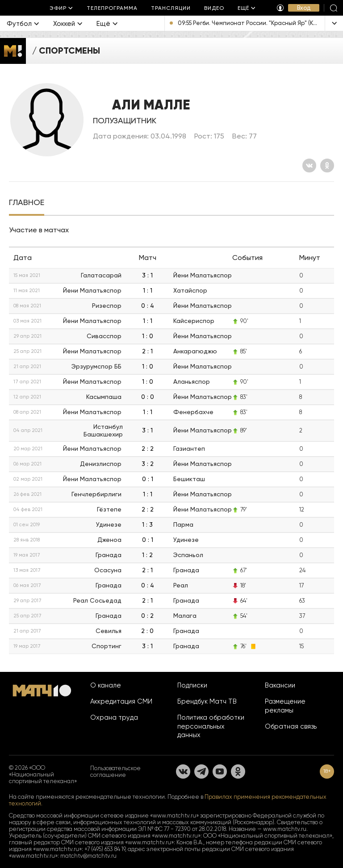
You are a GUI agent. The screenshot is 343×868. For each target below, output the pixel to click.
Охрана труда (114, 717)
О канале (106, 685)
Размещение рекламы (285, 706)
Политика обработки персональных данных (211, 726)
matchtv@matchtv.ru (88, 856)
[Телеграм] (201, 772)
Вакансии (280, 685)
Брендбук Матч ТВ (207, 701)
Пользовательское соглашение (115, 772)
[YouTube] (220, 772)
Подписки (192, 685)
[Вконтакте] (309, 166)
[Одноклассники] (327, 166)
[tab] (27, 203)
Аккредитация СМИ (121, 701)
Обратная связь (291, 726)
